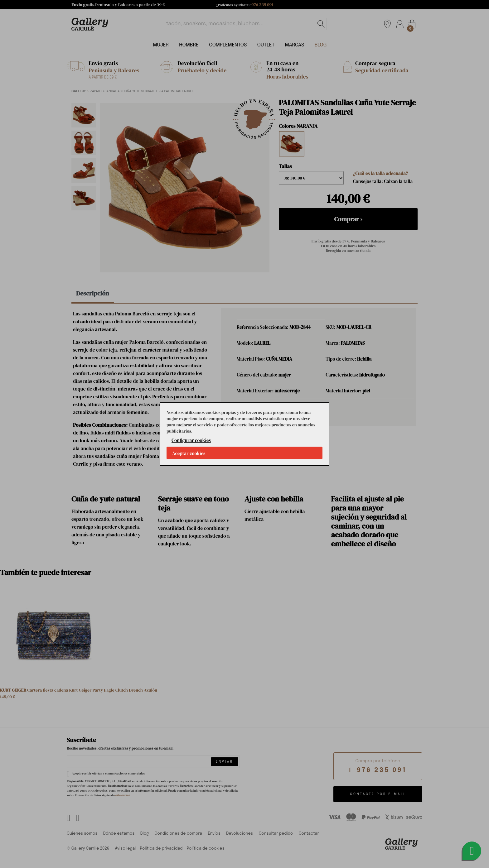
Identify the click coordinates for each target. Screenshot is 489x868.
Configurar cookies (191, 440)
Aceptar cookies (189, 453)
